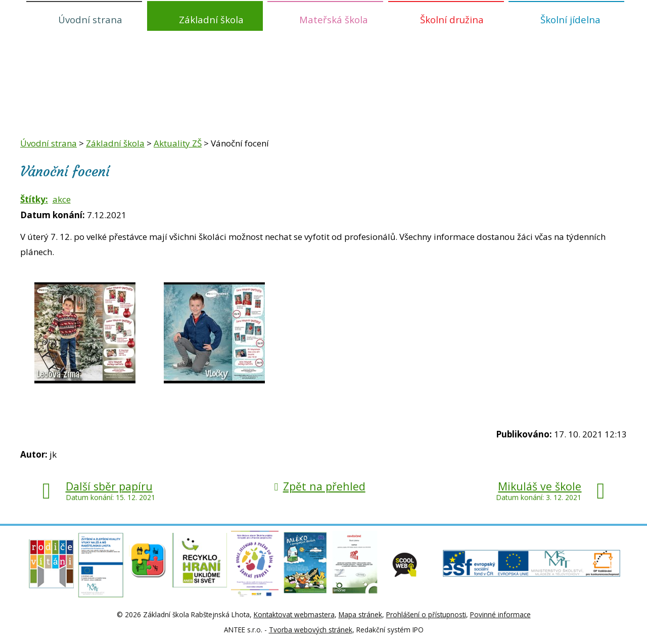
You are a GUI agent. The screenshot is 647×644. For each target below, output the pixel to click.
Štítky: (34, 199)
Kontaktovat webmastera (294, 614)
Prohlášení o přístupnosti (426, 614)
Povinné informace (500, 614)
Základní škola (211, 19)
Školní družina (452, 19)
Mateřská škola (334, 19)
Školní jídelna (570, 19)
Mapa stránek (360, 614)
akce (62, 199)
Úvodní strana (90, 19)
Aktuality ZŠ (178, 143)
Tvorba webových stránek (311, 630)
